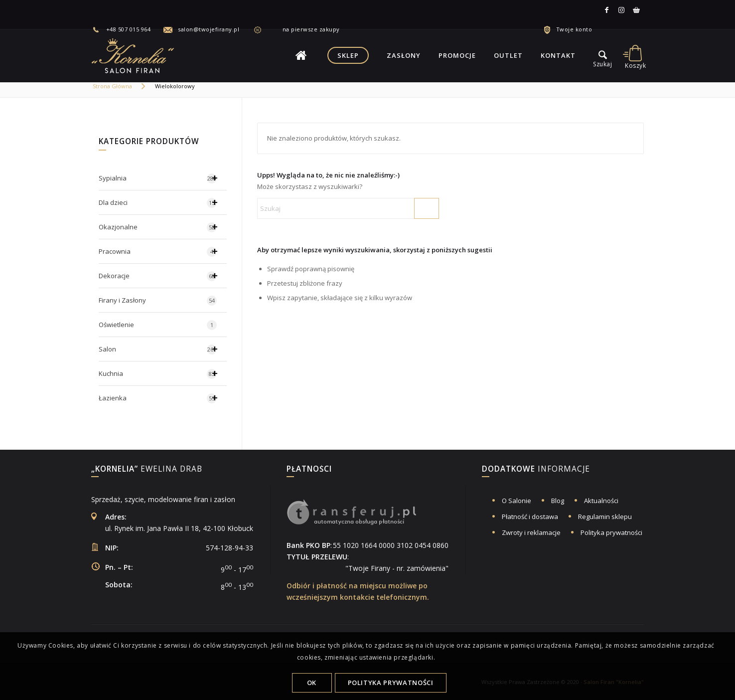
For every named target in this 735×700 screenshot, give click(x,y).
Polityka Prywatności (391, 683)
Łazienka (163, 398)
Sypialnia (163, 178)
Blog (558, 501)
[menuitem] (127, 29)
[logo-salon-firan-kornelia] (134, 55)
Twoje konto (574, 29)
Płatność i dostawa (530, 517)
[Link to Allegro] (636, 10)
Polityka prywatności (611, 532)
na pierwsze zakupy (303, 29)
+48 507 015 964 (129, 29)
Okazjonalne (163, 227)
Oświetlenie (158, 325)
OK (312, 683)
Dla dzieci (163, 202)
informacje (536, 470)
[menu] (603, 55)
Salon (163, 349)
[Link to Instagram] (621, 10)
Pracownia (163, 251)
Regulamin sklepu (605, 517)
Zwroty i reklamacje (531, 532)
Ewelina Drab (147, 470)
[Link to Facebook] (606, 10)
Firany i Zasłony (158, 301)
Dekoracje (163, 276)
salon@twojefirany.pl (209, 29)
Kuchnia (163, 373)
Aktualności (601, 501)
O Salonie (516, 501)
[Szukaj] (348, 208)
